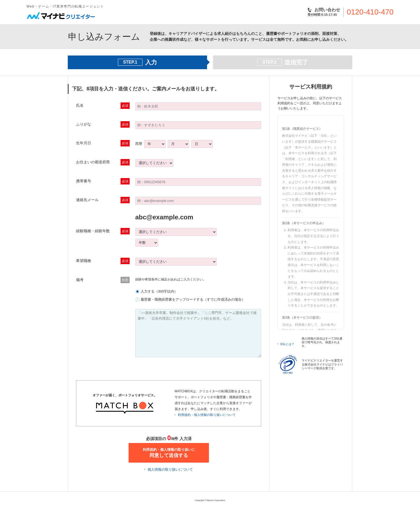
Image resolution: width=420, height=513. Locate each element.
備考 (80, 280)
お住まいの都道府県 (93, 162)
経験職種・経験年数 (93, 231)
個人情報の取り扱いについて (170, 469)
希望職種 (84, 261)
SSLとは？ (287, 344)
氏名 (80, 105)
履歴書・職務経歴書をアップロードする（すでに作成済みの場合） (193, 299)
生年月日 (84, 143)
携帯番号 (84, 181)
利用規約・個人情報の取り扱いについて (207, 415)
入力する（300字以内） (159, 291)
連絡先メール (87, 200)
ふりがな (84, 124)
